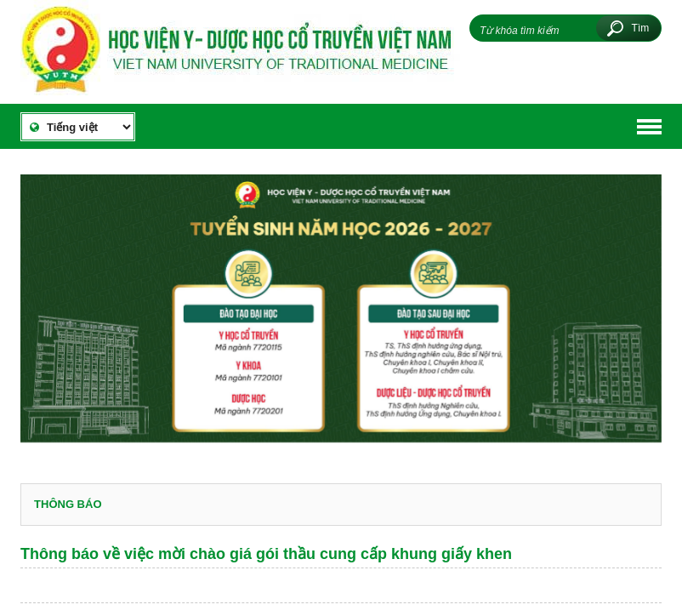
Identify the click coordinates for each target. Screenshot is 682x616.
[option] (341, 316)
